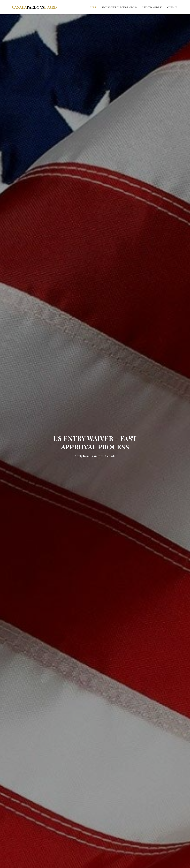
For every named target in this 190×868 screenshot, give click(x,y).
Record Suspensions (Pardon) (119, 7)
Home (93, 7)
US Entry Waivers (152, 7)
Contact (172, 7)
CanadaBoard (34, 7)
